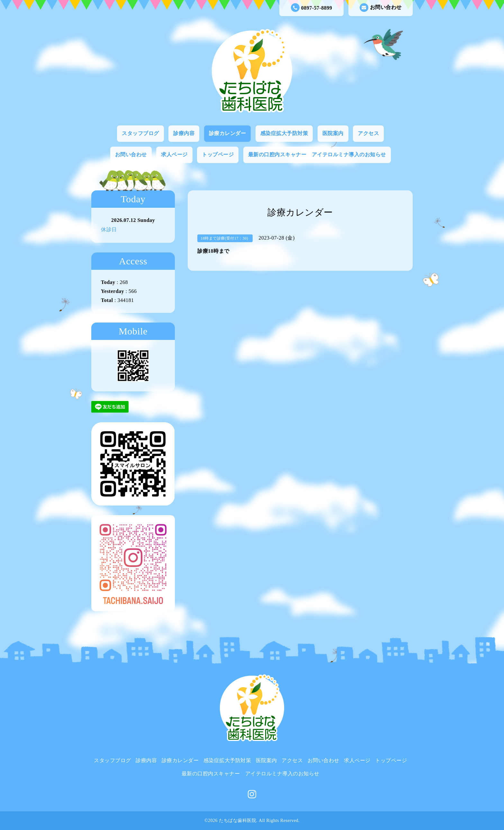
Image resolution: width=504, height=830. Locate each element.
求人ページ (174, 155)
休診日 (109, 229)
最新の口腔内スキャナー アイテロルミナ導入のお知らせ (317, 155)
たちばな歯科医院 (238, 821)
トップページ (218, 155)
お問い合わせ (381, 8)
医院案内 (333, 133)
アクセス (368, 133)
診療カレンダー (228, 133)
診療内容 (184, 133)
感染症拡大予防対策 (284, 133)
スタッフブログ (140, 133)
